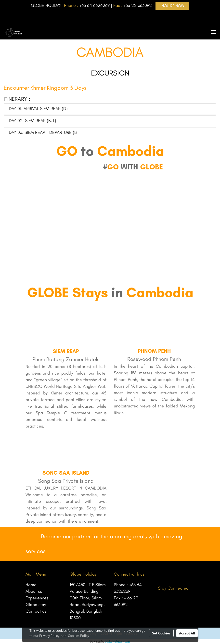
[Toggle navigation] (214, 32)
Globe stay (36, 605)
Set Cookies (161, 633)
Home (31, 585)
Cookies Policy (78, 635)
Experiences (37, 598)
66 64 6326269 (96, 5)
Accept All (187, 633)
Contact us (36, 611)
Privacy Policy (49, 635)
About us (34, 591)
